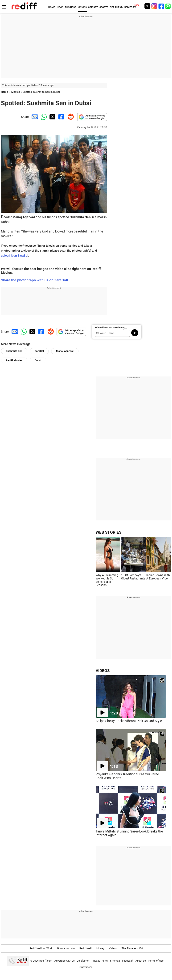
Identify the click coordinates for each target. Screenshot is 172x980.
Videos (113, 948)
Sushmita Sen (14, 351)
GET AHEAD (116, 7)
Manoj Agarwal (65, 351)
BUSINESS (71, 7)
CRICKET (93, 7)
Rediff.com (46, 961)
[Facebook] (161, 6)
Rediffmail (86, 948)
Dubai (38, 361)
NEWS (60, 7)
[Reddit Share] (70, 117)
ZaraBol (39, 351)
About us (141, 961)
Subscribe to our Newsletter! (110, 327)
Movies (16, 92)
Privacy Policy (100, 961)
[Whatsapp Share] (43, 117)
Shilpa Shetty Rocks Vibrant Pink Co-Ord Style (129, 721)
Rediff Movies (14, 361)
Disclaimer (83, 961)
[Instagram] (154, 6)
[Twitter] (147, 6)
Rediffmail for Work (41, 948)
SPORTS (104, 7)
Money (100, 948)
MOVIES (82, 7)
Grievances (86, 967)
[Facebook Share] (61, 117)
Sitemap (115, 961)
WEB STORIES (109, 532)
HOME (52, 7)
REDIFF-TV (130, 7)
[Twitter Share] (52, 117)
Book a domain (66, 948)
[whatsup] (168, 6)
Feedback (128, 961)
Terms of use (156, 961)
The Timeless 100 (132, 948)
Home (4, 92)
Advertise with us (65, 961)
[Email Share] (34, 117)
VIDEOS (103, 671)
